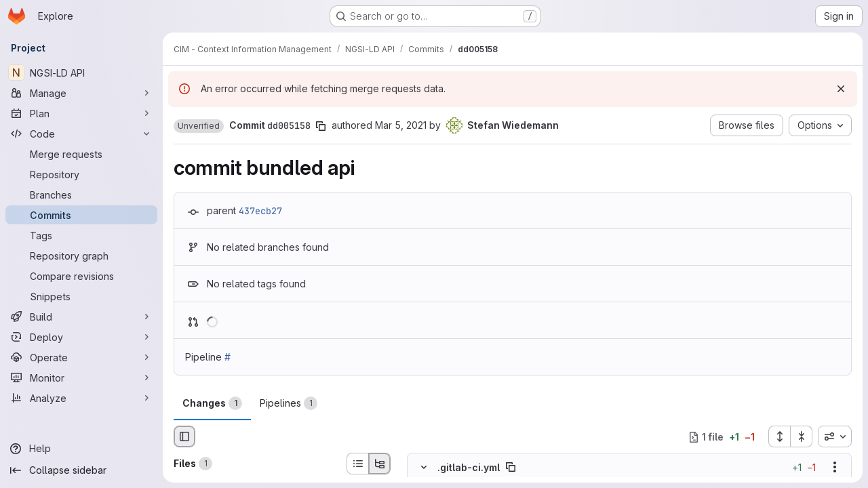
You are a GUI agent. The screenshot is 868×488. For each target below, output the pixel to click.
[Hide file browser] (184, 436)
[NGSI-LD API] (81, 73)
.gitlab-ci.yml (469, 467)
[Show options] (835, 468)
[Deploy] (81, 337)
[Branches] (81, 195)
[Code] (81, 134)
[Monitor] (81, 378)
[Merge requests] (81, 154)
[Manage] (81, 93)
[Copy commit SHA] (321, 126)
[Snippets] (81, 296)
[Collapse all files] (802, 436)
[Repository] (81, 174)
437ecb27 (260, 211)
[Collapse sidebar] (81, 470)
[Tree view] (380, 464)
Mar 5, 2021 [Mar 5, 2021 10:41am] (401, 125)
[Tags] (81, 235)
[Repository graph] (81, 256)
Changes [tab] (212, 403)
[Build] (81, 317)
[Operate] (81, 357)
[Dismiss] (841, 89)
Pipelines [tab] (289, 403)
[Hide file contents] (424, 468)
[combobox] (835, 436)
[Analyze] (81, 398)
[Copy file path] (511, 468)
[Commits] (81, 215)
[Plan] (81, 113)
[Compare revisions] (81, 276)
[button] (199, 126)
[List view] (357, 464)
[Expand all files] (779, 436)
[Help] (81, 449)
